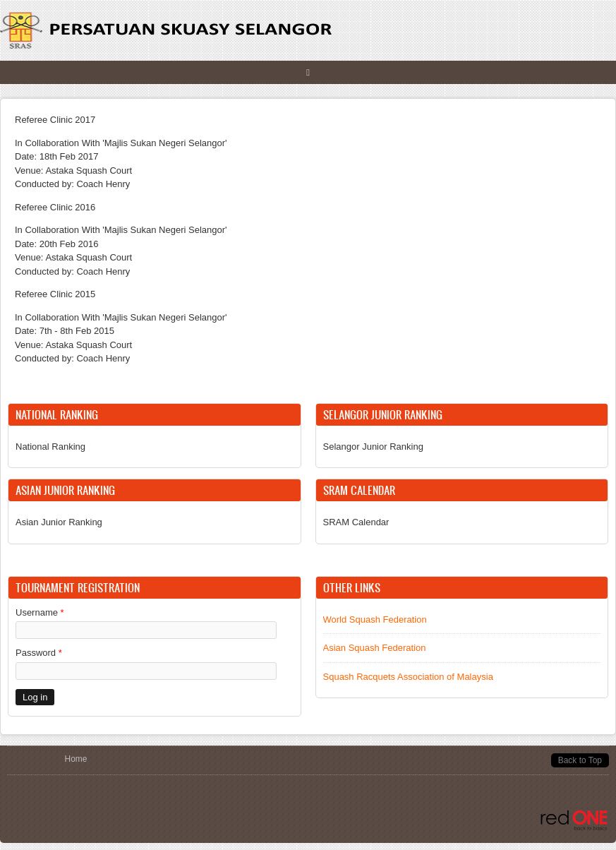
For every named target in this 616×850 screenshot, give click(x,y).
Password (39, 653)
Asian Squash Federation (375, 648)
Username (40, 612)
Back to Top (580, 760)
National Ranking (50, 447)
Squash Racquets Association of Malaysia (408, 677)
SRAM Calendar (356, 522)
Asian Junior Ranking (59, 522)
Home (76, 759)
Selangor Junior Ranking (373, 447)
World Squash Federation (375, 619)
